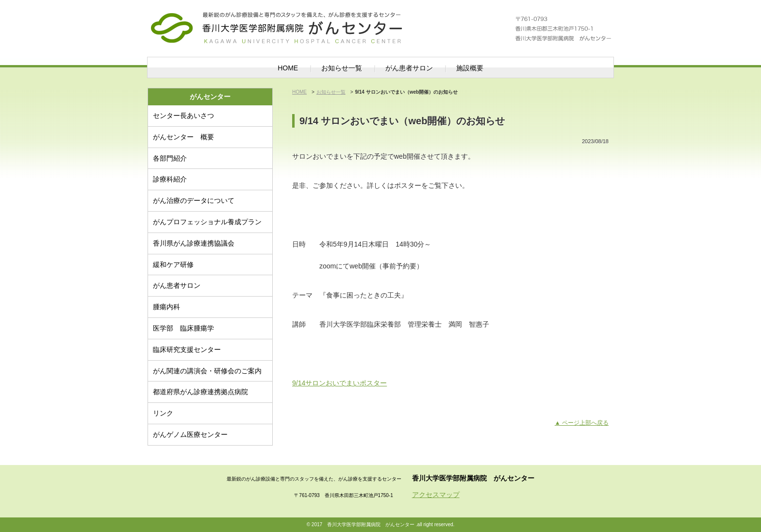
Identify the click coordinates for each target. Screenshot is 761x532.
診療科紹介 (170, 179)
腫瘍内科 (166, 307)
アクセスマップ (436, 495)
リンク (163, 413)
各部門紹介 (170, 158)
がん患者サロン (409, 68)
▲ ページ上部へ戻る (582, 423)
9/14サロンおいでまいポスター (339, 383)
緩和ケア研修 (173, 265)
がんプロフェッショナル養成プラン (207, 222)
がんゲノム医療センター (190, 434)
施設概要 (470, 68)
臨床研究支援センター (187, 349)
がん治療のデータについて (194, 200)
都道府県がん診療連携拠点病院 (200, 392)
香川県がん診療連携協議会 (194, 243)
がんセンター (298, 22)
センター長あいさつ (183, 116)
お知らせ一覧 (342, 68)
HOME (288, 68)
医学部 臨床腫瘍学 (183, 328)
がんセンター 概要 (183, 137)
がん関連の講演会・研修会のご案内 (207, 371)
